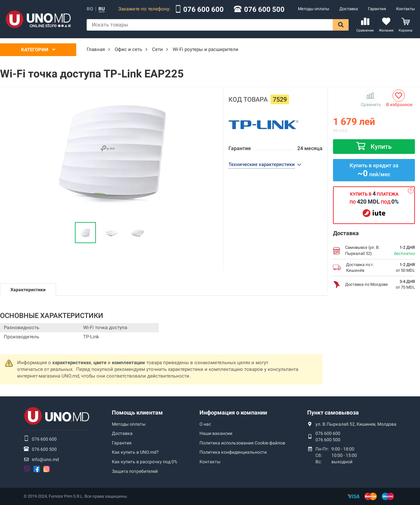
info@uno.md (45, 459)
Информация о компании (233, 412)
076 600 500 (264, 10)
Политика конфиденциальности (233, 452)
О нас (205, 424)
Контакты (406, 9)
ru (102, 9)
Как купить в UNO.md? (135, 452)
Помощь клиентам (137, 412)
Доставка (349, 9)
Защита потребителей (135, 471)
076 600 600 (203, 10)
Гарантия (377, 9)
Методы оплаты (314, 9)
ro (90, 9)
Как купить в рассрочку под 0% (145, 462)
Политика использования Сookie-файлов (242, 443)
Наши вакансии (216, 433)
